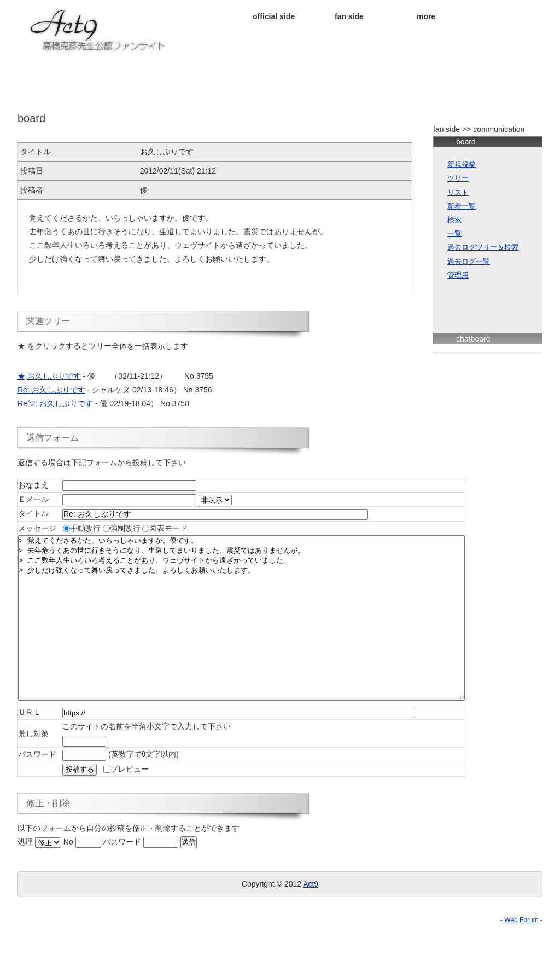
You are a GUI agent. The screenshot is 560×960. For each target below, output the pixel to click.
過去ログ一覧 (469, 262)
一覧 (454, 234)
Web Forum (521, 953)
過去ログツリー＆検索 (483, 247)
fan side (349, 16)
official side (274, 16)
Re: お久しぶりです (51, 390)
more (426, 16)
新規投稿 (462, 165)
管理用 (458, 275)
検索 (454, 220)
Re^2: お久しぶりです (55, 403)
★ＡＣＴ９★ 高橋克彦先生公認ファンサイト (98, 30)
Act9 (311, 917)
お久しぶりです (54, 376)
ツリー (458, 178)
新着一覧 (462, 206)
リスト (458, 193)
